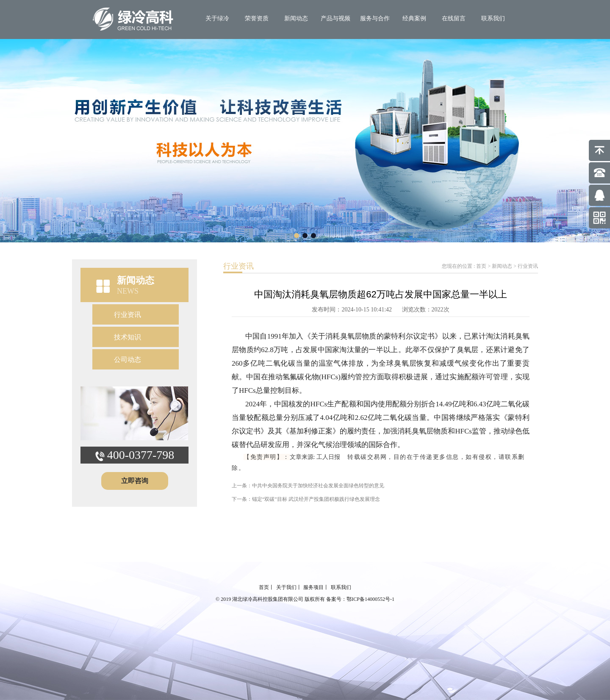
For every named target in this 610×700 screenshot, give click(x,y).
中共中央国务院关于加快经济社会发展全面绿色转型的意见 (318, 486)
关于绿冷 (217, 18)
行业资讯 (128, 315)
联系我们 (493, 18)
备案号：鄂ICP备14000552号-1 (360, 599)
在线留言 (454, 18)
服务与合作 (375, 18)
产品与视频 (335, 18)
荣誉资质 (257, 18)
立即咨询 (135, 481)
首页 (481, 266)
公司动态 (128, 360)
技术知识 (128, 337)
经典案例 (414, 18)
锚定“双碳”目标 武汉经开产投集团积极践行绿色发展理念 (316, 499)
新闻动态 (296, 18)
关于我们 (286, 587)
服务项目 (313, 587)
